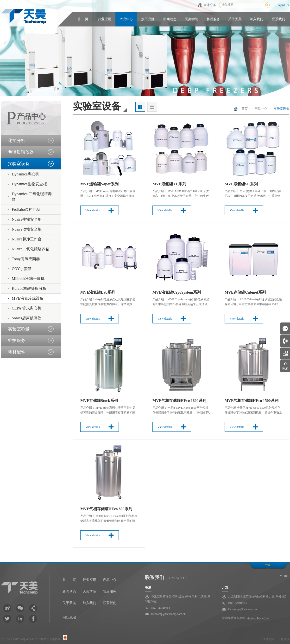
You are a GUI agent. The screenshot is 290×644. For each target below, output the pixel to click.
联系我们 (278, 19)
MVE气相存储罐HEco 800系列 (106, 509)
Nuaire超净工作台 (27, 239)
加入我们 (257, 19)
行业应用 (105, 19)
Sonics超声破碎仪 (27, 318)
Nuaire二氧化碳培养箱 (31, 249)
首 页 (83, 19)
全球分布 (210, 5)
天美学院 (191, 19)
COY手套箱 (22, 269)
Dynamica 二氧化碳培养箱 (32, 197)
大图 (140, 107)
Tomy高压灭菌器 (26, 259)
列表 (152, 107)
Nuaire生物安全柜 (27, 219)
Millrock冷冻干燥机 (28, 279)
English (281, 5)
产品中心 (126, 19)
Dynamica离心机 (25, 174)
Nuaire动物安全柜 (27, 229)
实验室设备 (281, 109)
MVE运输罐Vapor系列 (99, 184)
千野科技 (284, 639)
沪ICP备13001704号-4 (14, 639)
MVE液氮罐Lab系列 (98, 292)
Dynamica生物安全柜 (29, 184)
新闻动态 (170, 19)
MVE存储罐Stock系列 (99, 401)
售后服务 (213, 19)
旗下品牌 (148, 19)
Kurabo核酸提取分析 (29, 288)
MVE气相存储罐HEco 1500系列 (252, 401)
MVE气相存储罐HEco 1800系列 (179, 401)
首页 (245, 109)
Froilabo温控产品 (26, 209)
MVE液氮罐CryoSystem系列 (177, 292)
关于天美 (235, 19)
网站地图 (69, 618)
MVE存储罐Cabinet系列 (245, 292)
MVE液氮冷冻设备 (28, 298)
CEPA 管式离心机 (27, 308)
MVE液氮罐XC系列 (169, 184)
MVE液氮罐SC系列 (241, 184)
